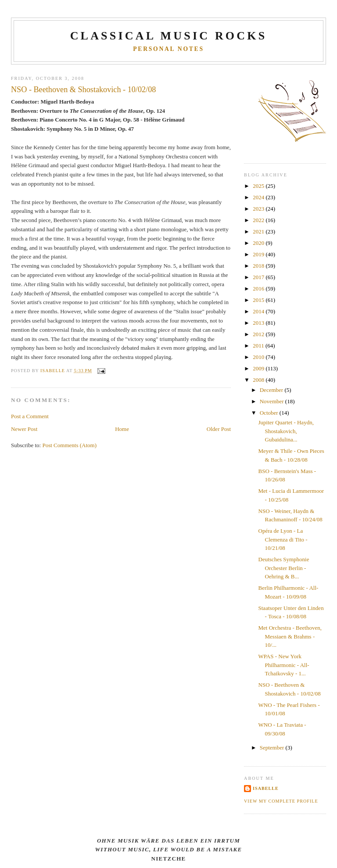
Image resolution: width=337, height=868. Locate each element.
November (272, 401)
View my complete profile (281, 801)
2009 (259, 368)
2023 (259, 209)
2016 (259, 289)
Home (122, 429)
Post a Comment (30, 416)
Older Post (219, 429)
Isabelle (266, 788)
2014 (259, 311)
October (270, 413)
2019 (259, 254)
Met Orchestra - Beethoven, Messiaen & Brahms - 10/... (290, 636)
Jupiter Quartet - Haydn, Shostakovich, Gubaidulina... (286, 431)
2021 (259, 231)
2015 (259, 300)
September (273, 748)
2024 (259, 197)
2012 (259, 334)
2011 (259, 346)
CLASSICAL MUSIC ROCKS (169, 36)
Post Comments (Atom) (69, 445)
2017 (259, 277)
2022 (259, 220)
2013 (259, 323)
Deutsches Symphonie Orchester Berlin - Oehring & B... (284, 568)
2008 (259, 380)
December (272, 390)
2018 (259, 266)
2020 (259, 243)
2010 (259, 357)
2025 (259, 186)
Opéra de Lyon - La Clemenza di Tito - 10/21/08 (283, 539)
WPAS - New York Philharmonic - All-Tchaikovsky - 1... (284, 665)
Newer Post (24, 429)
